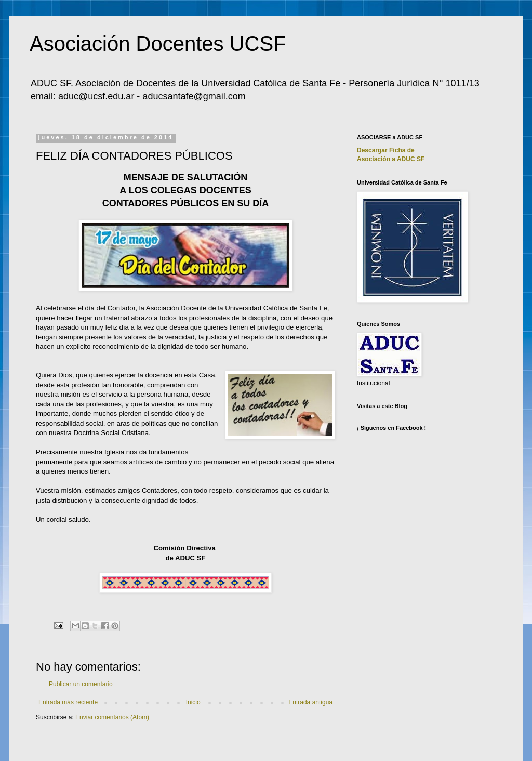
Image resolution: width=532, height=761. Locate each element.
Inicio (193, 702)
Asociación (391, 159)
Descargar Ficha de (386, 150)
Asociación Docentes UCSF (158, 44)
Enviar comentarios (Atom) (112, 717)
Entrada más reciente (68, 702)
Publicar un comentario (81, 684)
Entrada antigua (310, 702)
